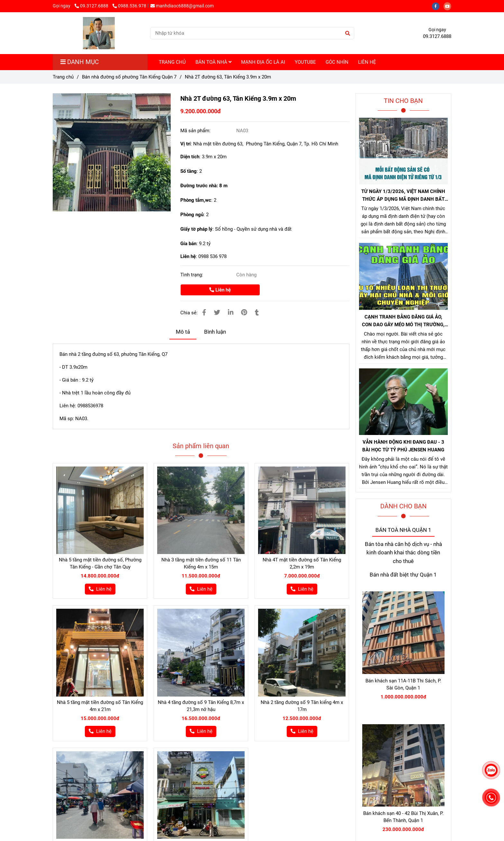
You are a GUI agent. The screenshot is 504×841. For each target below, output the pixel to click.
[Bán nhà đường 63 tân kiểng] (112, 152)
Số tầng (189, 171)
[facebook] (438, 6)
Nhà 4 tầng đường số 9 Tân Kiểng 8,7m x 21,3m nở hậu (201, 706)
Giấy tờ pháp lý (196, 229)
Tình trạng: (192, 275)
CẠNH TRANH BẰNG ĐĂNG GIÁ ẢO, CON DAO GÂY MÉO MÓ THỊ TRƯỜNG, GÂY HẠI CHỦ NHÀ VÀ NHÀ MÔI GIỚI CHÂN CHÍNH (403, 321)
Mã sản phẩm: (196, 131)
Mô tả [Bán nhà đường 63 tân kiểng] (183, 332)
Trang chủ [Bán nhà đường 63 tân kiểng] (63, 77)
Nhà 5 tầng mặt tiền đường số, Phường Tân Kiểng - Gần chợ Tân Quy (100, 563)
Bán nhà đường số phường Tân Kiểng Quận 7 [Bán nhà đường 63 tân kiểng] (129, 77)
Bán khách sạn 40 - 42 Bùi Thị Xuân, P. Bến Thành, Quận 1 (403, 817)
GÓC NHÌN (337, 62)
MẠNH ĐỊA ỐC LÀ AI (263, 62)
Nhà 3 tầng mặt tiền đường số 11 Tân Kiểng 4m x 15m (201, 563)
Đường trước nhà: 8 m (204, 186)
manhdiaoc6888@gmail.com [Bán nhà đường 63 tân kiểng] (182, 6)
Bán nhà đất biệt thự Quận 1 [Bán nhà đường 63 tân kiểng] (403, 575)
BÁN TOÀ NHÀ (213, 62)
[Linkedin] (231, 313)
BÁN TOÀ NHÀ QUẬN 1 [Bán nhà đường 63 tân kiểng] (403, 530)
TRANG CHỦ (172, 62)
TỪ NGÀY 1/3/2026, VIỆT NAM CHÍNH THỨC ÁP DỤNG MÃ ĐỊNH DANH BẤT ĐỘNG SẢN (403, 196)
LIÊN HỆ (367, 62)
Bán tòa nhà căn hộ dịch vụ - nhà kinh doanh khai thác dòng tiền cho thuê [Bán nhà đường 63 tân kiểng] (403, 553)
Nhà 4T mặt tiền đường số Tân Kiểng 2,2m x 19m (302, 563)
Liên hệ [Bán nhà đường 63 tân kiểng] (220, 290)
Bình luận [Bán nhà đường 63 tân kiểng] (215, 332)
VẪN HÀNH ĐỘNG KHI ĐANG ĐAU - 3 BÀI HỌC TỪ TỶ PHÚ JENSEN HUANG (403, 446)
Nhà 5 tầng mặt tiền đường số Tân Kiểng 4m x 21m (100, 706)
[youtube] (449, 6)
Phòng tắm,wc (196, 200)
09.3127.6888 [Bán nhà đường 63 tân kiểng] (92, 6)
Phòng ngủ (192, 215)
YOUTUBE (305, 62)
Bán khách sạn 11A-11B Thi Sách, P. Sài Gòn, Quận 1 (403, 684)
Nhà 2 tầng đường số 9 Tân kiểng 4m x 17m (302, 706)
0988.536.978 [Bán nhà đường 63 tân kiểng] (129, 6)
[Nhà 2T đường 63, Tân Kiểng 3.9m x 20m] (99, 33)
